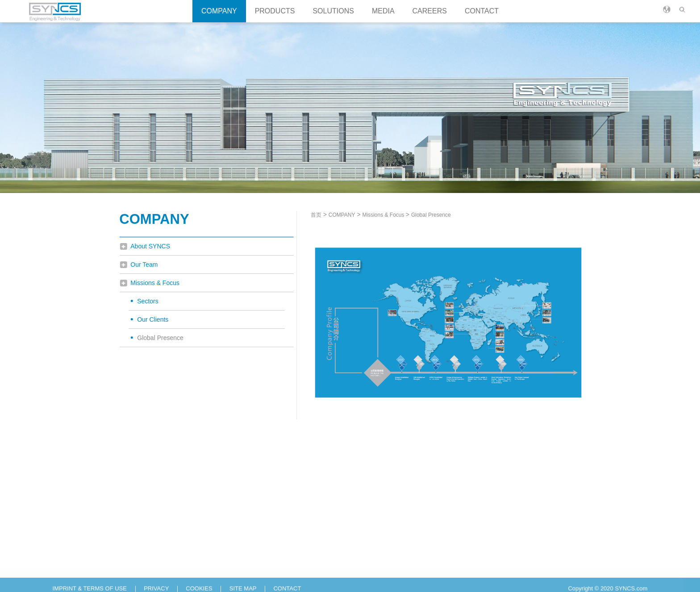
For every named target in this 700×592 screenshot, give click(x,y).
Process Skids (141, 556)
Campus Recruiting (394, 569)
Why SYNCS (385, 544)
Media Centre (318, 556)
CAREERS (430, 11)
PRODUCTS (275, 11)
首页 (321, 215)
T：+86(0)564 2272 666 (478, 544)
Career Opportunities (396, 556)
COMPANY (219, 11)
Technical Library (322, 569)
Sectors (144, 301)
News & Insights (321, 544)
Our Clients (150, 319)
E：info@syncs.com (473, 556)
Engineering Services (240, 556)
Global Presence (157, 338)
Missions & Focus (152, 283)
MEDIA (383, 11)
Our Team (141, 265)
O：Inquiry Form (468, 569)
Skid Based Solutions (240, 569)
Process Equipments (149, 544)
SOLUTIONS (333, 11)
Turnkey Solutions (236, 544)
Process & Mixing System (155, 569)
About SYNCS (147, 246)
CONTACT (482, 11)
